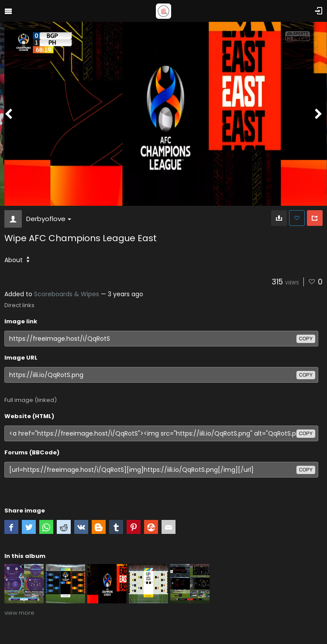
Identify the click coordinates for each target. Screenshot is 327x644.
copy (306, 339)
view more (19, 613)
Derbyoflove (49, 219)
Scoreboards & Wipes (67, 294)
